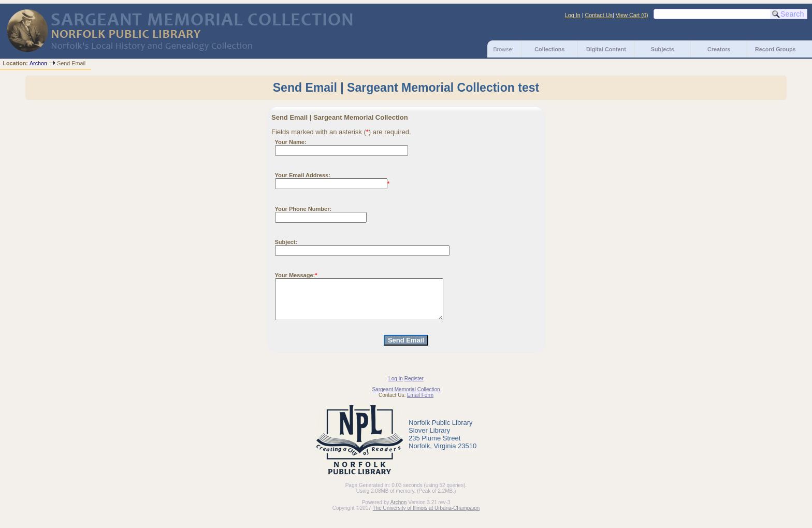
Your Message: (295, 275)
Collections (549, 49)
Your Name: (291, 142)
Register (414, 386)
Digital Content (606, 49)
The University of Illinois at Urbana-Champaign (426, 516)
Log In (573, 15)
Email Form (420, 403)
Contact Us (599, 15)
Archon (38, 63)
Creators (719, 49)
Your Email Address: (303, 175)
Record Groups (775, 49)
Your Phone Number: (303, 209)
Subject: (286, 242)
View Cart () (632, 15)
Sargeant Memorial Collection (406, 397)
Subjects (663, 49)
